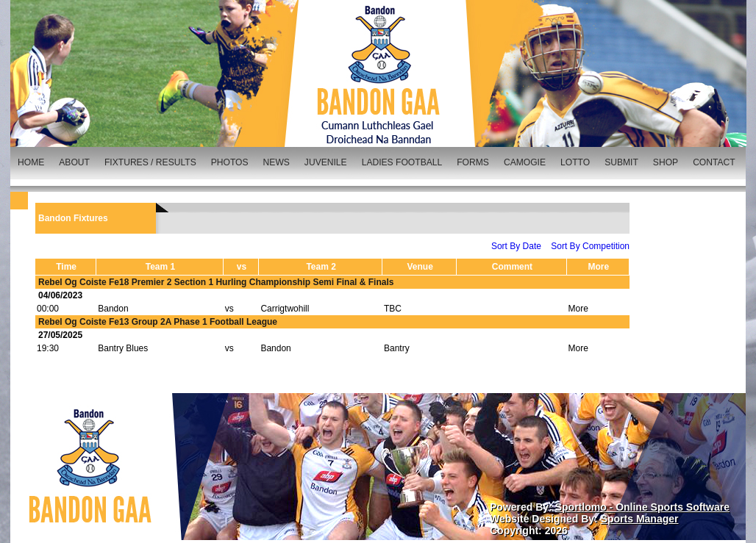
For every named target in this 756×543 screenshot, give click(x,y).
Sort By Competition (590, 246)
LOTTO (575, 162)
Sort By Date (516, 246)
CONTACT (714, 162)
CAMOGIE (525, 162)
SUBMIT (621, 162)
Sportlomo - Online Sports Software (642, 507)
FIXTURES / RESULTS (150, 162)
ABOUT (74, 162)
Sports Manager (640, 519)
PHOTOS (230, 162)
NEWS (277, 162)
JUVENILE (326, 162)
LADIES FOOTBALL (402, 162)
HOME (31, 162)
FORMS (473, 162)
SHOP (666, 162)
